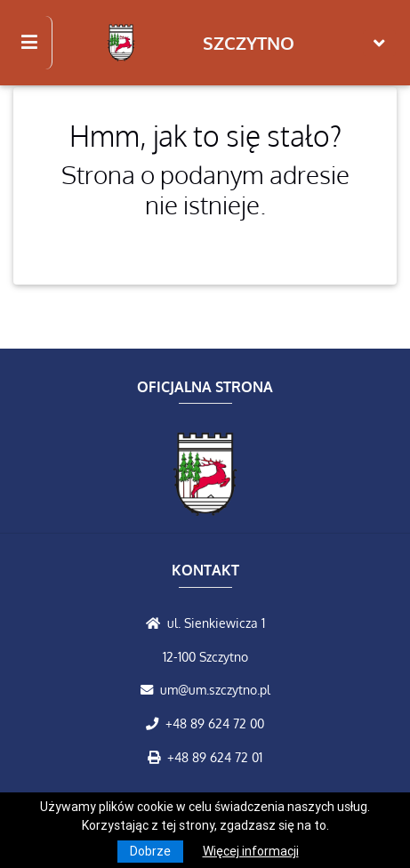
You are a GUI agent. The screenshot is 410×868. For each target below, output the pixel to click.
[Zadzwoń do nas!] (156, 723)
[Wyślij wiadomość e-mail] (150, 689)
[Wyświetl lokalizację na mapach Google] (157, 623)
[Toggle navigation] (379, 43)
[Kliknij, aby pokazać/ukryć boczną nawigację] (37, 43)
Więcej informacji (251, 851)
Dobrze (150, 851)
